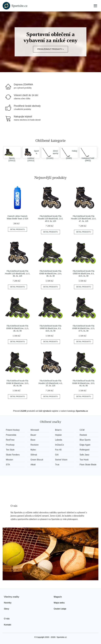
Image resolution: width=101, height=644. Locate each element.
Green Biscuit (37, 460)
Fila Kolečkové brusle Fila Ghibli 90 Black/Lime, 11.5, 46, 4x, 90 (17, 328)
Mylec (33, 450)
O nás (7, 619)
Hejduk (58, 435)
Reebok (83, 435)
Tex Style (10, 450)
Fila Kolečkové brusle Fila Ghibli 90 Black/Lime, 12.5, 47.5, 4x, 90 (84, 328)
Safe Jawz (85, 455)
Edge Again (85, 445)
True (57, 465)
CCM (82, 430)
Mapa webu (59, 603)
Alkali (33, 465)
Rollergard (85, 450)
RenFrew (10, 440)
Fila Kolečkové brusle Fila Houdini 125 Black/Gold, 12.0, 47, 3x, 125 (84, 219)
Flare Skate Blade (88, 465)
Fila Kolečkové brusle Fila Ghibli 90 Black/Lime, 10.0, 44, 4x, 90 (84, 383)
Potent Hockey (13, 430)
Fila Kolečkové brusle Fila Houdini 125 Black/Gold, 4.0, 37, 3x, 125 (50, 383)
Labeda (59, 440)
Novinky (8, 603)
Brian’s (58, 430)
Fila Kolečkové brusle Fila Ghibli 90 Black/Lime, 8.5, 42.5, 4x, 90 (84, 273)
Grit (57, 455)
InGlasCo (60, 445)
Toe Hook (84, 460)
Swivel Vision (61, 460)
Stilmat (34, 455)
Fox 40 (58, 450)
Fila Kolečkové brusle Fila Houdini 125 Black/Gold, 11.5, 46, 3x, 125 (17, 273)
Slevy (7, 609)
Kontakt (7, 625)
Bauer (33, 435)
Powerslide (11, 435)
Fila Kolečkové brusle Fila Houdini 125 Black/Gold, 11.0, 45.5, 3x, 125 (50, 219)
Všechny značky (12, 597)
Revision (35, 445)
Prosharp (10, 445)
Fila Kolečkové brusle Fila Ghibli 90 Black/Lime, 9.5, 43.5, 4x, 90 (50, 328)
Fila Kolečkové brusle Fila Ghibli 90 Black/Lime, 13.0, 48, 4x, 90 (50, 273)
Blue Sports (85, 440)
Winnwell (35, 430)
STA (8, 465)
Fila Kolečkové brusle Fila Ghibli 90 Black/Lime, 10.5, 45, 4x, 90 (17, 383)
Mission (9, 460)
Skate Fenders (13, 455)
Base (33, 440)
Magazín (58, 597)
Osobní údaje (60, 609)
